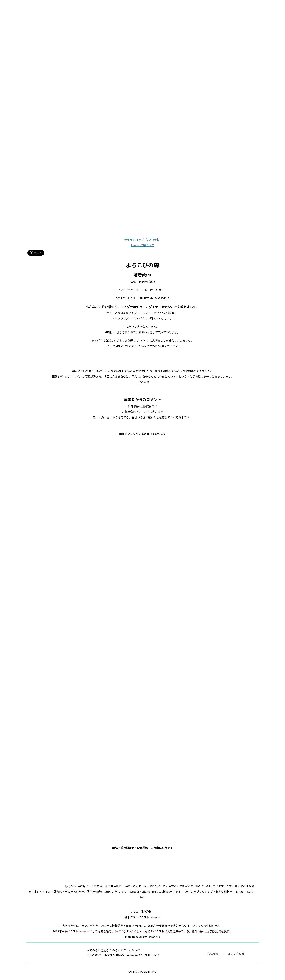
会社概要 (213, 954)
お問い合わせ (236, 954)
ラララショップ (143, 240)
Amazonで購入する (142, 245)
